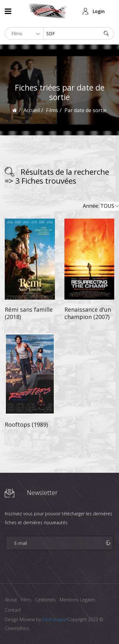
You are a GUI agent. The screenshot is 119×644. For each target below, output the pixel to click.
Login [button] (99, 11)
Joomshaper (55, 619)
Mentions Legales (77, 600)
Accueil (32, 110)
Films (26, 600)
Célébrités (46, 600)
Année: (101, 206)
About (11, 600)
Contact (13, 610)
